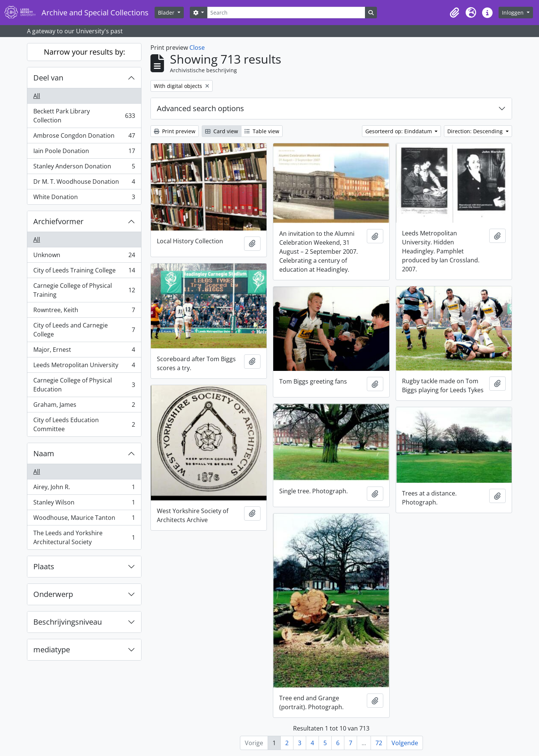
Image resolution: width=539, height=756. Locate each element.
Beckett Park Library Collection (84, 116)
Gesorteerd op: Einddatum (399, 131)
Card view (222, 131)
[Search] (286, 13)
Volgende (405, 743)
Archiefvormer (58, 221)
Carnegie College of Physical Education (84, 385)
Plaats (44, 566)
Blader (167, 13)
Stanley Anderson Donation (84, 168)
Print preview (175, 131)
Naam (44, 453)
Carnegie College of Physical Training (84, 290)
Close (197, 48)
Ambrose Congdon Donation (84, 137)
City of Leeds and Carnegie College (84, 330)
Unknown (84, 257)
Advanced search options (200, 108)
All (37, 96)
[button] (454, 13)
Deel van (48, 78)
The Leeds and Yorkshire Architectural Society (84, 537)
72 (379, 743)
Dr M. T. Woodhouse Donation (84, 183)
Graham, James (84, 406)
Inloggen (514, 13)
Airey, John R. (84, 489)
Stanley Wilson (84, 504)
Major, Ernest (84, 351)
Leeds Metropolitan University (84, 367)
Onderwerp (53, 594)
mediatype (52, 650)
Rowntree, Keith (84, 312)
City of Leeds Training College (84, 272)
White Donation (84, 198)
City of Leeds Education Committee (84, 424)
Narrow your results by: (84, 52)
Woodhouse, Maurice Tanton (84, 519)
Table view (262, 131)
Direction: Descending (476, 131)
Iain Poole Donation (84, 153)
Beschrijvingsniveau (68, 622)
